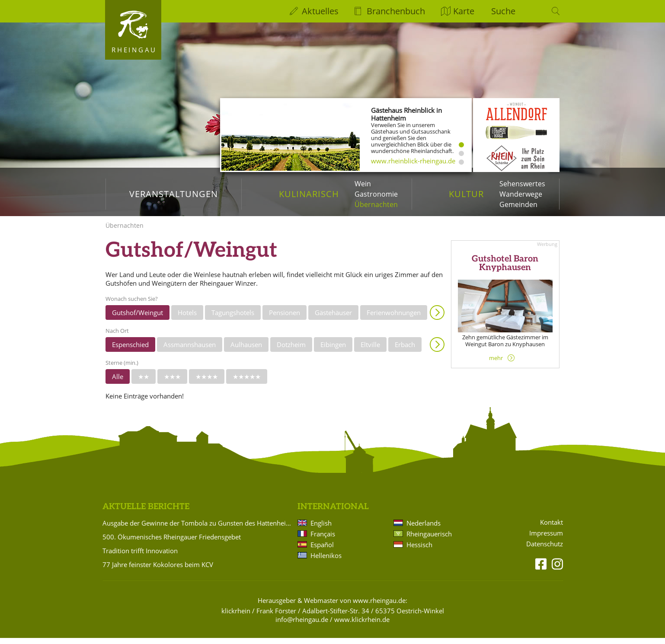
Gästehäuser (333, 319)
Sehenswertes (522, 184)
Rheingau (134, 50)
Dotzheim (291, 351)
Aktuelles (320, 11)
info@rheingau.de (302, 625)
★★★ (172, 383)
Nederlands (424, 529)
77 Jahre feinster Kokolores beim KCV (158, 571)
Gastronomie (376, 194)
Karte (464, 11)
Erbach (405, 351)
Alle (118, 383)
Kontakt (552, 528)
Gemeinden (518, 204)
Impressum (546, 539)
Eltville (370, 351)
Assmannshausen (190, 351)
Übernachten (376, 204)
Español (322, 551)
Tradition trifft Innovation (140, 557)
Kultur (466, 194)
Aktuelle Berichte (146, 513)
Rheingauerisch (429, 540)
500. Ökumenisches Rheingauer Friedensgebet (172, 543)
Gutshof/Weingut (137, 319)
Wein (363, 184)
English (321, 529)
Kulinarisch (309, 194)
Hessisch (419, 551)
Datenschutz (545, 550)
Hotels (187, 319)
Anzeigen (437, 319)
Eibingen (333, 351)
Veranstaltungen (174, 194)
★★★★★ (247, 383)
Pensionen (285, 319)
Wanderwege (521, 194)
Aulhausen (246, 351)
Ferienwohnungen (394, 319)
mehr (496, 364)
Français (323, 540)
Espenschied (130, 351)
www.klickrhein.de (362, 625)
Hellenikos (326, 561)
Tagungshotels (233, 319)
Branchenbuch (396, 11)
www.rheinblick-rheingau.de (413, 161)
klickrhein (236, 617)
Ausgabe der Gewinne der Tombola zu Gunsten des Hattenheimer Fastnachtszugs (198, 529)
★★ (144, 383)
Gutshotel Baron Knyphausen (505, 270)
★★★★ (207, 383)
